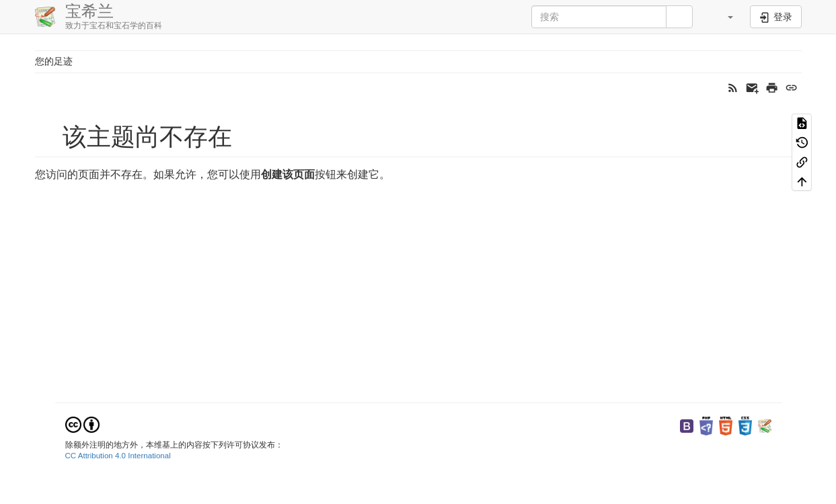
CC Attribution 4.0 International (118, 456)
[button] (723, 17)
